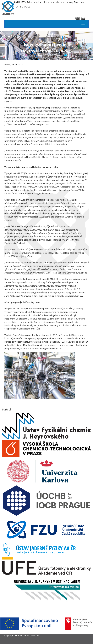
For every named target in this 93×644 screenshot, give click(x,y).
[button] (46, 375)
